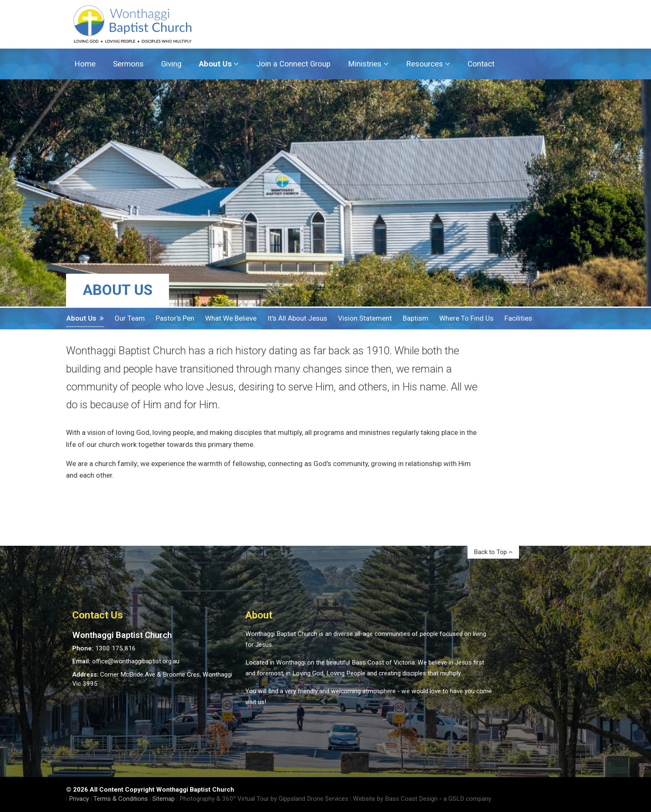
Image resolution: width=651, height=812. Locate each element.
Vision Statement (365, 318)
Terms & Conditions (121, 799)
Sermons (128, 64)
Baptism (416, 318)
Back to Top (493, 552)
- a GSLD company (465, 799)
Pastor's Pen (175, 318)
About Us (85, 318)
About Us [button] (219, 64)
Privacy (79, 799)
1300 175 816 (115, 648)
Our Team (130, 318)
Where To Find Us (466, 318)
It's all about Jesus (297, 318)
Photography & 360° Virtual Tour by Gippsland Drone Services (264, 799)
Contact (481, 64)
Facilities (518, 318)
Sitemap (164, 799)
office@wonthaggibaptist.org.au (136, 661)
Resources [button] (428, 64)
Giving (171, 64)
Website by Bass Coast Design (395, 799)
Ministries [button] (368, 64)
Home (85, 64)
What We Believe (231, 318)
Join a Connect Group (293, 64)
